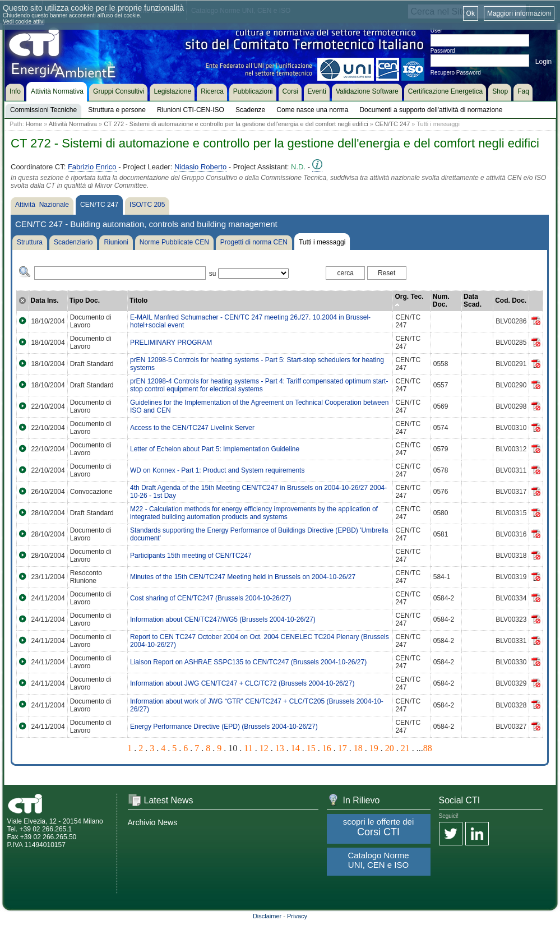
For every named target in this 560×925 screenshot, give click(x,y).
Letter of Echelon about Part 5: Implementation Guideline (215, 449)
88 (428, 748)
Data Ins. (45, 300)
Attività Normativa (73, 124)
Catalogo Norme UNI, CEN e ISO (378, 860)
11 (248, 748)
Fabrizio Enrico (92, 167)
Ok (471, 13)
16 (327, 748)
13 (280, 748)
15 (311, 748)
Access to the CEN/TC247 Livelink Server (192, 428)
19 (374, 748)
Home (34, 124)
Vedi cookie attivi (24, 22)
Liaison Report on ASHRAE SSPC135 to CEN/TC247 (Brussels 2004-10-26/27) (248, 662)
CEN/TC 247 (392, 124)
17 (343, 748)
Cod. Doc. (511, 300)
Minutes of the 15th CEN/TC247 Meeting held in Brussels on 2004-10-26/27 (243, 577)
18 (358, 748)
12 (264, 748)
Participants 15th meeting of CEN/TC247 (191, 556)
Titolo (138, 300)
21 (405, 748)
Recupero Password (456, 73)
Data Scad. (473, 300)
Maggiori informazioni (519, 13)
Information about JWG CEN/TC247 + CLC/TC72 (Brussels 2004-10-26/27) (242, 683)
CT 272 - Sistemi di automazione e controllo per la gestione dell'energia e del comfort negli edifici (236, 124)
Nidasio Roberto (200, 167)
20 (390, 748)
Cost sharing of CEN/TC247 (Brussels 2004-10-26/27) (210, 598)
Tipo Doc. (85, 300)
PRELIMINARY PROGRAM (171, 343)
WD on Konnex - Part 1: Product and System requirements (217, 470)
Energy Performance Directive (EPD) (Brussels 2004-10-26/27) (224, 727)
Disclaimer (267, 916)
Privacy (297, 916)
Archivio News (153, 822)
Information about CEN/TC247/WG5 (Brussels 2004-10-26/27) (223, 619)
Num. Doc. (441, 300)
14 (295, 748)
